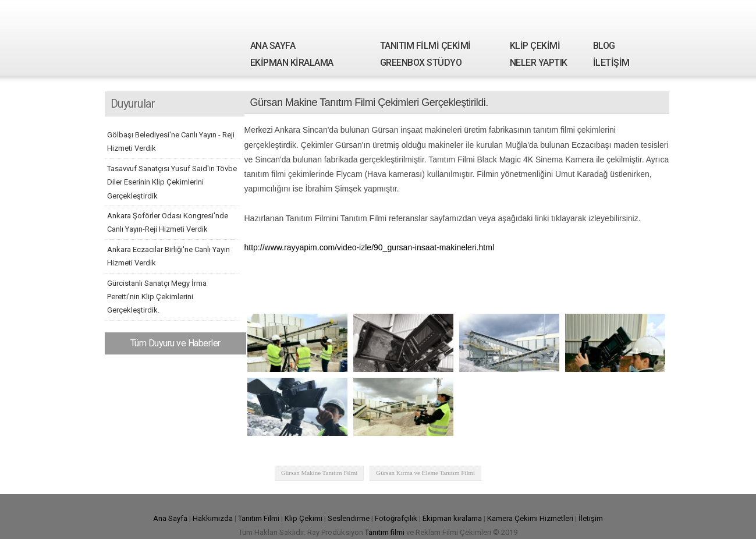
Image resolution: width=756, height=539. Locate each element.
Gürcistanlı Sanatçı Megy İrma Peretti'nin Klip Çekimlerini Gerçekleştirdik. (157, 297)
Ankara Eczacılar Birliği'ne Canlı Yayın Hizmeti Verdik (168, 256)
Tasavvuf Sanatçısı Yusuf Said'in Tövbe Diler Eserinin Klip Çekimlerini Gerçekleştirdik (172, 182)
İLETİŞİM (611, 63)
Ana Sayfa (170, 518)
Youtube (654, 14)
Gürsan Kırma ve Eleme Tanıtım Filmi (425, 473)
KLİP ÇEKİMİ (535, 46)
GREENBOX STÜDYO (421, 63)
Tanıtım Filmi (259, 518)
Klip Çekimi (304, 518)
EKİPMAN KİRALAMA (292, 63)
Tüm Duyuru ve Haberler (175, 343)
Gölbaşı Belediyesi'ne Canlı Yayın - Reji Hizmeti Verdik (171, 141)
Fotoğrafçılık (396, 518)
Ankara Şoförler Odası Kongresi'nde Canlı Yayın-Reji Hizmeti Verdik (168, 222)
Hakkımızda (213, 518)
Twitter (615, 14)
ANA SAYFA (273, 46)
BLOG (604, 46)
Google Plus (634, 14)
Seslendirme (349, 518)
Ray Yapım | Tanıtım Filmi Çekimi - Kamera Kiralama (160, 38)
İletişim (591, 518)
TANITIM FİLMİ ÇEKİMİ (425, 46)
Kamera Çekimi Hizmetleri (530, 518)
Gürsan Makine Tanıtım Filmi (319, 473)
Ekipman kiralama (452, 518)
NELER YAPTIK (539, 63)
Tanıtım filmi (385, 532)
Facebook (596, 14)
